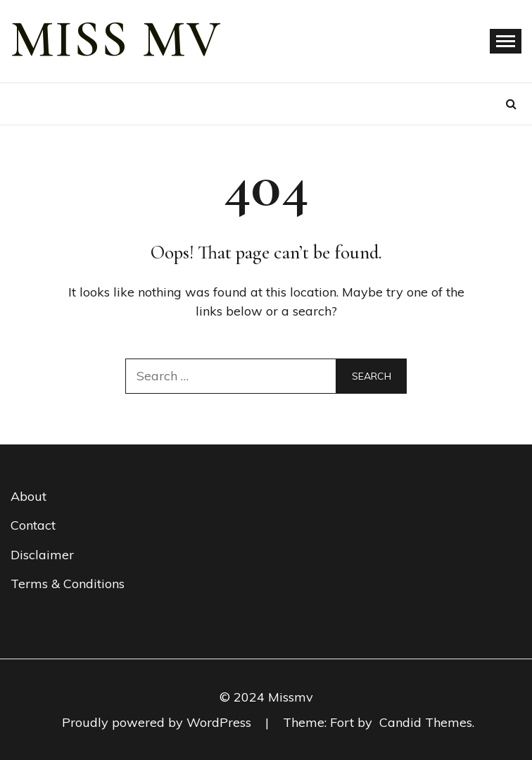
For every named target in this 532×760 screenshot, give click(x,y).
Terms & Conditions (68, 584)
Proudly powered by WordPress (158, 722)
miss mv (116, 39)
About (28, 496)
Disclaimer (42, 555)
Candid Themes (426, 722)
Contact (33, 525)
